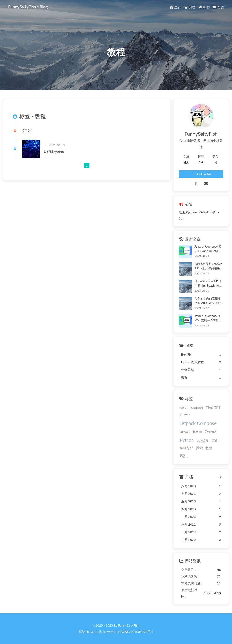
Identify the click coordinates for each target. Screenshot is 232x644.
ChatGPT (213, 408)
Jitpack (185, 432)
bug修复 (203, 440)
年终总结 (187, 448)
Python (187, 440)
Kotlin (198, 432)
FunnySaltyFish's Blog (28, 7)
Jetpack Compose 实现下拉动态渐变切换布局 (208, 249)
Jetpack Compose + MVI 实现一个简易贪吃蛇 (208, 318)
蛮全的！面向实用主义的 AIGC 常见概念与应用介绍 (208, 301)
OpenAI (211, 432)
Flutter (185, 415)
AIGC (184, 408)
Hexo (89, 632)
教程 (209, 448)
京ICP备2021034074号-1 (135, 632)
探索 (199, 448)
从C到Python (54, 152)
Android (197, 408)
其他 (215, 440)
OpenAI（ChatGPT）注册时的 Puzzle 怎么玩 (208, 284)
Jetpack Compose (198, 423)
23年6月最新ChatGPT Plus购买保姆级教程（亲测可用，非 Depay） (209, 266)
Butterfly (109, 632)
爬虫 (184, 455)
